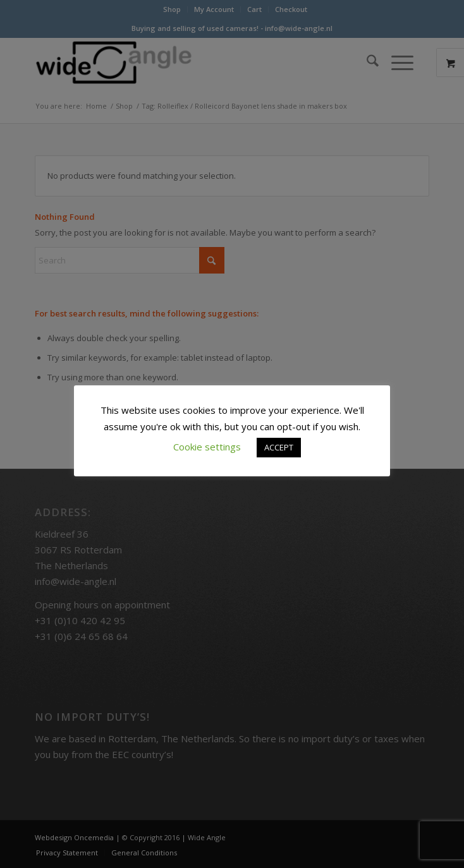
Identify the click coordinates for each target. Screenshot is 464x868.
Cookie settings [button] (207, 447)
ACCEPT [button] (279, 447)
